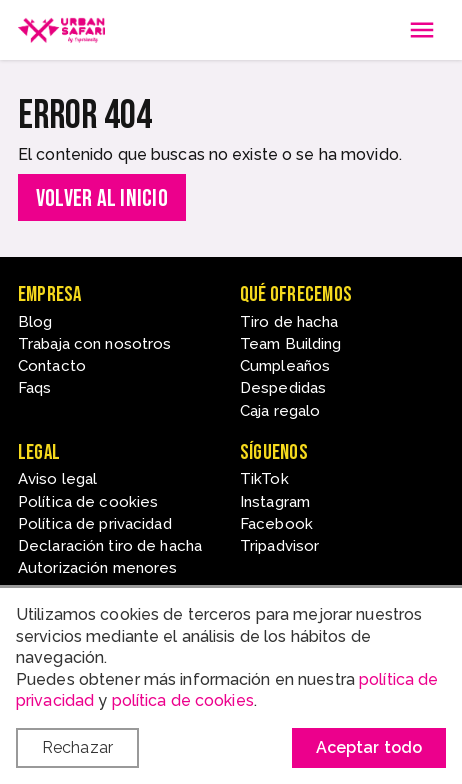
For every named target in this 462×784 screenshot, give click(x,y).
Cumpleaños (285, 366)
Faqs (34, 388)
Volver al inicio (102, 198)
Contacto (52, 366)
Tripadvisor (279, 546)
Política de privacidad (95, 524)
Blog (35, 322)
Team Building (291, 344)
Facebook (276, 524)
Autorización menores (97, 568)
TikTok (264, 479)
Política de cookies (88, 502)
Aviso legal (57, 479)
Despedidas (283, 388)
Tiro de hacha (289, 322)
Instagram (275, 502)
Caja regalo (280, 411)
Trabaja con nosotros (94, 344)
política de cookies (183, 700)
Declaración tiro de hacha (110, 546)
